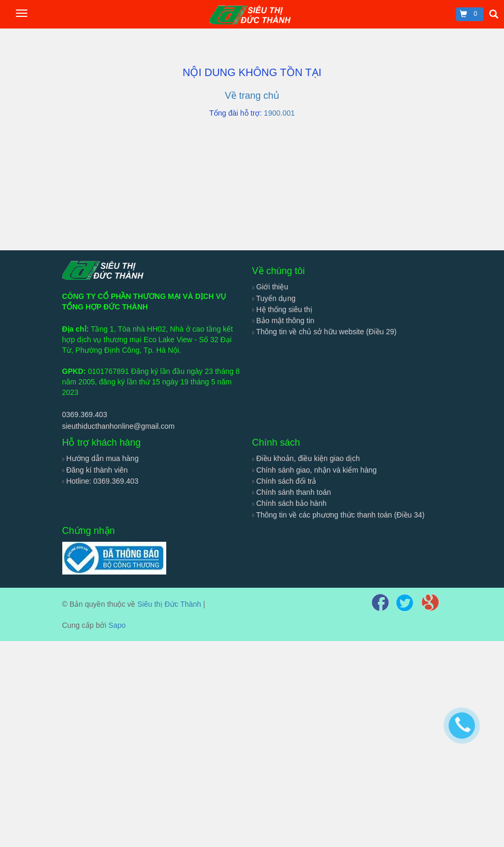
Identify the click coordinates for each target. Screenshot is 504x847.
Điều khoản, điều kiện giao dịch (306, 458)
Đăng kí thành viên (95, 470)
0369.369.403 (85, 415)
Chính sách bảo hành (289, 503)
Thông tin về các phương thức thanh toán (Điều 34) (339, 515)
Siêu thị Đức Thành (169, 604)
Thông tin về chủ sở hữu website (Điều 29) (325, 332)
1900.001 (279, 113)
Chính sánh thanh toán (292, 492)
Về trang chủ (252, 96)
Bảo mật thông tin (283, 321)
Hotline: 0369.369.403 (101, 481)
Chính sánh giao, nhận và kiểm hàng (315, 470)
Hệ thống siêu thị (282, 309)
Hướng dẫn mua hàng (101, 458)
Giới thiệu (270, 287)
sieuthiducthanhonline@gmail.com (118, 426)
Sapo (117, 625)
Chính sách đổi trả (284, 481)
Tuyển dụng (274, 298)
